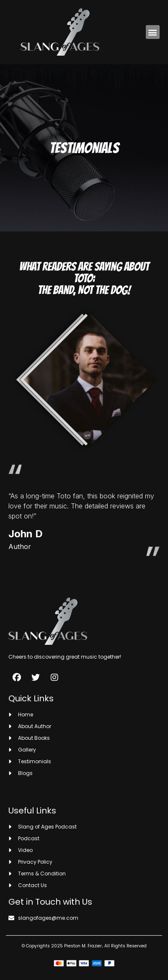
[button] (153, 32)
